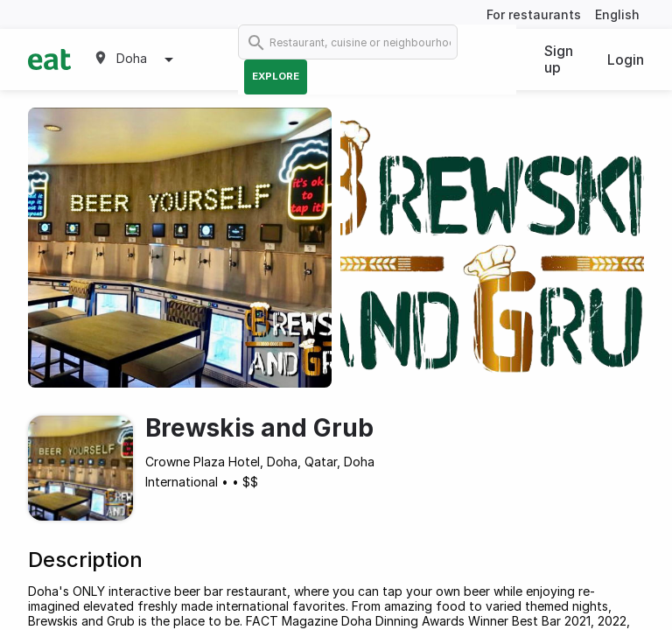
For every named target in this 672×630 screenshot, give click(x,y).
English (617, 14)
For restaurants (534, 14)
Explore (276, 76)
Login (626, 59)
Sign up (559, 59)
